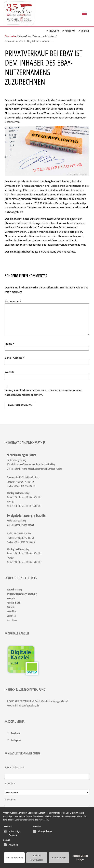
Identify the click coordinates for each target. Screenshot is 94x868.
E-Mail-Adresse (15, 358)
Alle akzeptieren (14, 858)
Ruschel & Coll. (14, 603)
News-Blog (11, 611)
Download (11, 616)
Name (10, 344)
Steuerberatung (14, 589)
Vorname (10, 799)
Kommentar (13, 301)
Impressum (43, 820)
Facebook (16, 733)
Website (10, 372)
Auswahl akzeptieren (37, 858)
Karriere (11, 598)
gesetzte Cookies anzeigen (80, 858)
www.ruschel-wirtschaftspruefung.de (23, 705)
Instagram (16, 740)
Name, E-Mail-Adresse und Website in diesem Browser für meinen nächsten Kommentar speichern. (44, 393)
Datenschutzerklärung (24, 820)
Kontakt (11, 607)
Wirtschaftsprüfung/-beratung (22, 594)
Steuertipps (12, 620)
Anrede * (10, 783)
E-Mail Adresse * (15, 767)
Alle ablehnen (59, 858)
